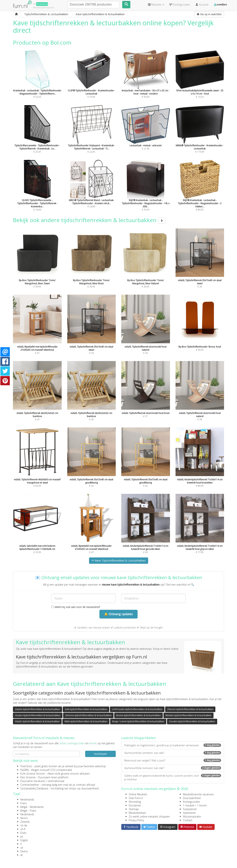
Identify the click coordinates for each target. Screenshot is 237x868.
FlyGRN (24, 770)
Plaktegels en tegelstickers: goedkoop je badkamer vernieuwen (173, 745)
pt (22, 836)
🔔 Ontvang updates (118, 614)
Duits (23, 833)
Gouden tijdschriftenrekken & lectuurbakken (192, 721)
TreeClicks (26, 766)
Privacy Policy (136, 820)
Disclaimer (135, 805)
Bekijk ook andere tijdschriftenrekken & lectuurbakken (89, 220)
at (22, 855)
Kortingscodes (191, 802)
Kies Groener (28, 777)
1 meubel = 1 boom (195, 805)
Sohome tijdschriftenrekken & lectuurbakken (88, 715)
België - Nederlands (32, 807)
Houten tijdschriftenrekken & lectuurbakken (38, 715)
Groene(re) (42, 4)
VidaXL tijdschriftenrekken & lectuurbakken (37, 721)
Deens (24, 851)
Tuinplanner (190, 809)
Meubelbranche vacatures (198, 794)
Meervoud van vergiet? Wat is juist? (173, 760)
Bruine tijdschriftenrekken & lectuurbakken (138, 715)
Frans (24, 803)
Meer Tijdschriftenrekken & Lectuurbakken (119, 561)
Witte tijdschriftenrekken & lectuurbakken (86, 721)
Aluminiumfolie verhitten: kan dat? (173, 753)
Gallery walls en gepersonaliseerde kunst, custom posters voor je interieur (173, 777)
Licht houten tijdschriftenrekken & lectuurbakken (137, 709)
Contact (188, 820)
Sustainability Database (34, 788)
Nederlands (27, 799)
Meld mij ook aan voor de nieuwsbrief (76, 607)
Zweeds (25, 822)
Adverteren (189, 813)
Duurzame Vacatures (33, 781)
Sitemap (134, 809)
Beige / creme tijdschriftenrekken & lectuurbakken (138, 721)
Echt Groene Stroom (33, 774)
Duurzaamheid (192, 798)
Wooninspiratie (192, 816)
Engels (24, 840)
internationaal (56, 781)
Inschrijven (100, 754)
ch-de (24, 825)
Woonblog (135, 802)
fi (21, 844)
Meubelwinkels (137, 813)
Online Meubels (138, 794)
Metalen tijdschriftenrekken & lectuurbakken (188, 715)
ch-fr (23, 829)
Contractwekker (30, 785)
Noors (24, 818)
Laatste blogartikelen (138, 738)
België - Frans (28, 811)
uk (22, 848)
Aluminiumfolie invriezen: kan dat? (173, 768)
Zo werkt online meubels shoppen (149, 816)
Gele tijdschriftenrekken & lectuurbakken (86, 709)
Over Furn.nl (136, 798)
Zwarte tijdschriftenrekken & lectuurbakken (37, 709)
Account (202, 5)
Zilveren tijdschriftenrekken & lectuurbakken (190, 709)
